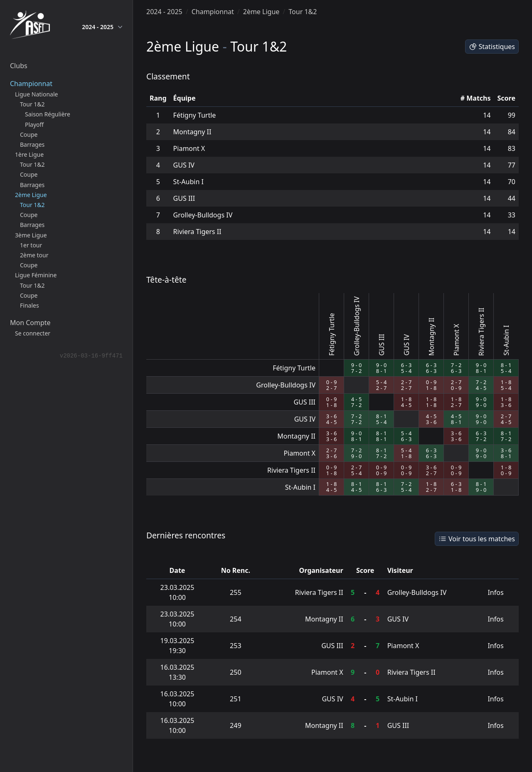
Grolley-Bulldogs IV (203, 215)
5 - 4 (406, 371)
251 (235, 699)
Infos (495, 592)
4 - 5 (481, 388)
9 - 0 (356, 365)
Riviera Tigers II (197, 232)
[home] (30, 27)
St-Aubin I (188, 182)
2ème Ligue (261, 12)
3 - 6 (506, 405)
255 (235, 592)
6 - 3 (406, 365)
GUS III (184, 198)
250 (235, 672)
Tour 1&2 (303, 12)
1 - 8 (431, 388)
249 (235, 725)
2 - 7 (331, 388)
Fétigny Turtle (195, 115)
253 (235, 646)
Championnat (213, 12)
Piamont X (189, 148)
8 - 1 (381, 371)
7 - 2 (356, 371)
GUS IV (184, 165)
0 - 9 (331, 382)
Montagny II (192, 132)
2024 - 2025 (102, 27)
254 (235, 619)
